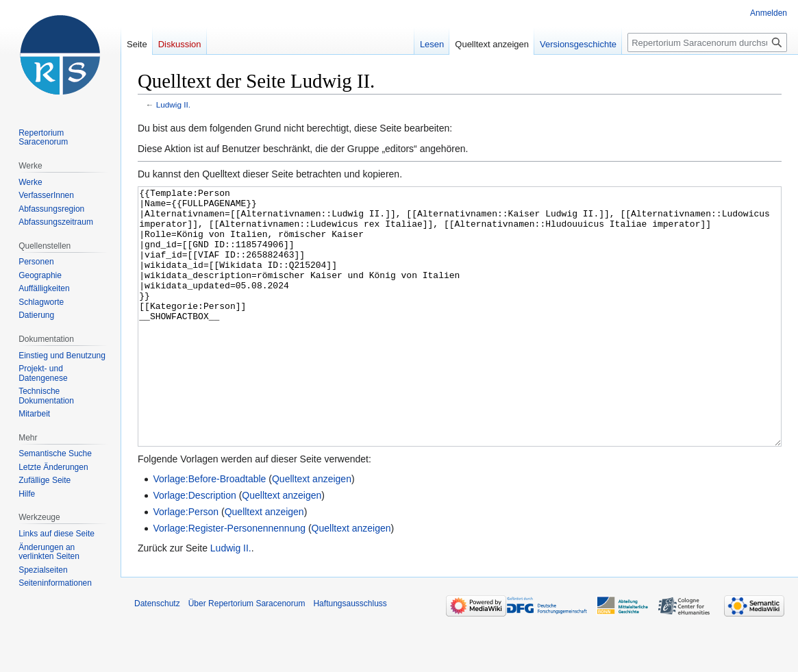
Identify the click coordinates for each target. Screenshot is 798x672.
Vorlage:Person (186, 563)
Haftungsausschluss (350, 655)
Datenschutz (157, 655)
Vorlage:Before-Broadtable (209, 530)
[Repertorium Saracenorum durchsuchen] (707, 42)
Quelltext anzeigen (312, 530)
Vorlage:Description (194, 547)
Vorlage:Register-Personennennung (229, 580)
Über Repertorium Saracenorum (247, 655)
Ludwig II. (173, 104)
